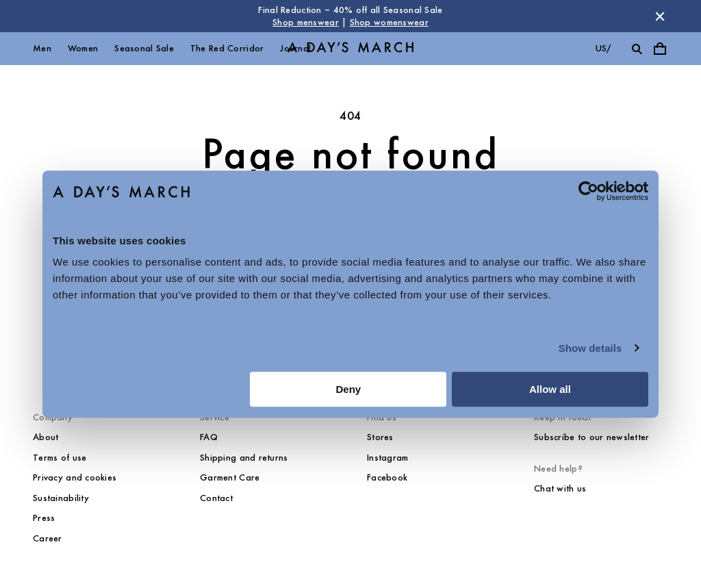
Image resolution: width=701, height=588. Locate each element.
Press (44, 518)
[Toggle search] (637, 49)
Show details (590, 348)
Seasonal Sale (144, 48)
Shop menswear (306, 22)
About (46, 437)
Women (83, 48)
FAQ (209, 437)
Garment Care (230, 477)
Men (42, 48)
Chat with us (560, 488)
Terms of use (60, 458)
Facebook (387, 477)
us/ (603, 48)
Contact (216, 498)
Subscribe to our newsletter (592, 437)
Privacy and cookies (75, 477)
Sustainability (61, 498)
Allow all (550, 389)
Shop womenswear (389, 22)
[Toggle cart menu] (660, 49)
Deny (349, 389)
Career (48, 538)
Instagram (388, 458)
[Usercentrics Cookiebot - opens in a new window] (588, 191)
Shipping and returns (244, 458)
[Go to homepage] (350, 49)
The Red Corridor (227, 48)
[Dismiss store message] (660, 16)
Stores (380, 437)
